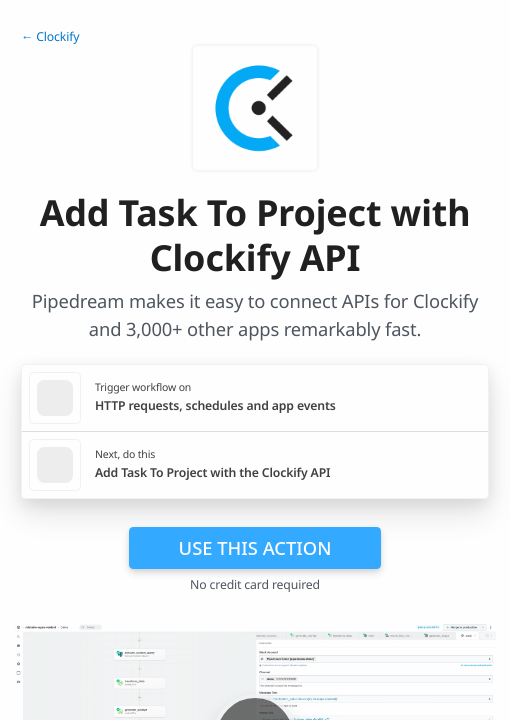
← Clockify (50, 36)
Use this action (255, 547)
